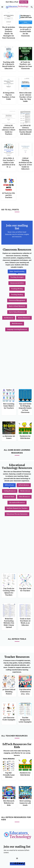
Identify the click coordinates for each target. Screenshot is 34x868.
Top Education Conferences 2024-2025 (25, 692)
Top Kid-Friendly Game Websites (9, 775)
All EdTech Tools (17, 639)
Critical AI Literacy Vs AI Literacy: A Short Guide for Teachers (9, 130)
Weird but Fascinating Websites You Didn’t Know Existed (9, 623)
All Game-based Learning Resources (17, 451)
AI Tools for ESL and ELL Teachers (9, 195)
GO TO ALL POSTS (10, 210)
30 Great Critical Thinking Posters (9, 692)
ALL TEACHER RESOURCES (14, 736)
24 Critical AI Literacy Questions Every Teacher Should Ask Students (25, 130)
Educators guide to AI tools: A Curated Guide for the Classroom (25, 32)
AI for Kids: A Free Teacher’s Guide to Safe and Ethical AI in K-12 (9, 163)
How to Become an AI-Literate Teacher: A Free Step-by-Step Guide (25, 97)
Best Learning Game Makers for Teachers (9, 406)
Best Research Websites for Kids (9, 803)
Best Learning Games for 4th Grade (25, 803)
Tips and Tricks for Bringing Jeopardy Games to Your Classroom (25, 408)
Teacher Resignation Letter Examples (25, 720)
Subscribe (24, 2)
